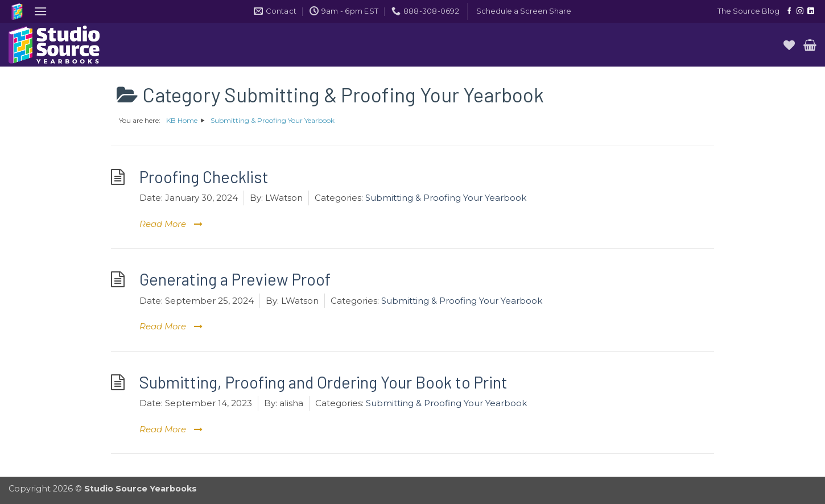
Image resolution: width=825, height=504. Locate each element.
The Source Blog (748, 11)
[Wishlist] (789, 45)
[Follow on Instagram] (800, 11)
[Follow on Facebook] (789, 11)
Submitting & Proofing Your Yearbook (446, 198)
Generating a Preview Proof (235, 279)
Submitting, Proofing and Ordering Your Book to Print (323, 382)
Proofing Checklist (204, 177)
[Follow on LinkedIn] (811, 11)
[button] (40, 11)
